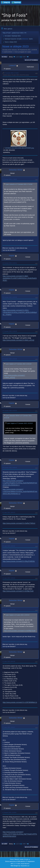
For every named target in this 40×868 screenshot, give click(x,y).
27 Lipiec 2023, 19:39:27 (9, 727)
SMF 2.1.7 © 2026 (15, 864)
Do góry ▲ (27, 859)
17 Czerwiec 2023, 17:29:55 (10, 179)
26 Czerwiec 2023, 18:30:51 (10, 263)
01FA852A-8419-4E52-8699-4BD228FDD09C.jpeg (19, 148)
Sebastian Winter (16, 170)
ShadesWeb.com (25, 866)
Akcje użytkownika (31, 60)
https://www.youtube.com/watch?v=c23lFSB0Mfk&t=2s (20, 702)
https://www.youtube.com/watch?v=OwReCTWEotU (19, 523)
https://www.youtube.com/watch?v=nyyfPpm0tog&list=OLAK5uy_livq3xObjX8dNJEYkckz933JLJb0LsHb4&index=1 (20, 483)
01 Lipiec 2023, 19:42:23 (9, 512)
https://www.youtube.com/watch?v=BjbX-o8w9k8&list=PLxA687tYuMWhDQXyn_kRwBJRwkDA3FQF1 (20, 278)
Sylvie (31, 39)
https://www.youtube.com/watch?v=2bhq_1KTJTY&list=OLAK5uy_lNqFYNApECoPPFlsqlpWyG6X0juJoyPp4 (20, 834)
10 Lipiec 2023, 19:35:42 (9, 546)
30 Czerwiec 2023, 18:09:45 (10, 468)
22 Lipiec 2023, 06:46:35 (9, 661)
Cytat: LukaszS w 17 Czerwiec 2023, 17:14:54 (19, 184)
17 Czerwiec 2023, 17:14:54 (11, 73)
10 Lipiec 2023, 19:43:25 (9, 610)
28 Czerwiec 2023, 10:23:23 (10, 411)
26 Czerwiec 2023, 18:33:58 (10, 297)
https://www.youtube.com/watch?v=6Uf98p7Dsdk (18, 591)
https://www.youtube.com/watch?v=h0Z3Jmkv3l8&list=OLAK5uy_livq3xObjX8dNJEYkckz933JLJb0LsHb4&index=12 (20, 491)
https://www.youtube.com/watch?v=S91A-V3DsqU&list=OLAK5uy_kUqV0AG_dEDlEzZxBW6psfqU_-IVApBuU (20, 312)
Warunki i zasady (19, 859)
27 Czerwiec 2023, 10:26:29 (10, 331)
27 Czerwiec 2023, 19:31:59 (10, 359)
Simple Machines (25, 864)
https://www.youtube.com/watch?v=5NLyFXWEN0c (19, 561)
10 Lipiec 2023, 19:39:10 (9, 578)
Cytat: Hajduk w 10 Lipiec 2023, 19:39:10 (17, 615)
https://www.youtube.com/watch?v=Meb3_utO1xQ (18, 340)
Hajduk (12, 256)
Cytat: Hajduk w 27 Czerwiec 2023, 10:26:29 (18, 364)
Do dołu (5, 57)
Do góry (5, 844)
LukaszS (12, 65)
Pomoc (12, 859)
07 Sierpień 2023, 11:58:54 (9, 812)
